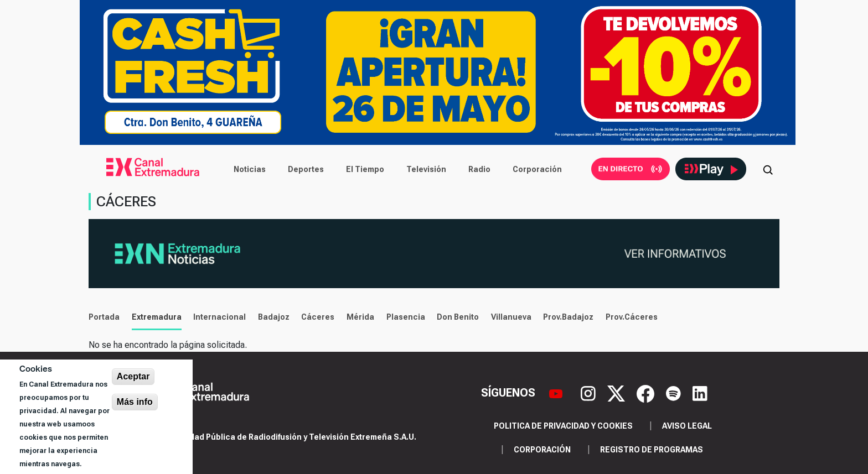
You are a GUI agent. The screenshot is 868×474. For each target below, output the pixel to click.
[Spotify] (675, 393)
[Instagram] (590, 393)
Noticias (250, 169)
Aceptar (133, 376)
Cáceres (318, 317)
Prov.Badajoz (568, 317)
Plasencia (406, 317)
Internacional (219, 317)
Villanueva (511, 317)
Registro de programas (652, 450)
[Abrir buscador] (768, 169)
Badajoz (274, 317)
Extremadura (157, 317)
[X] (618, 393)
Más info (135, 402)
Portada (104, 317)
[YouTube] (557, 393)
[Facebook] (647, 393)
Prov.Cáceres (632, 317)
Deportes (306, 169)
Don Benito (458, 317)
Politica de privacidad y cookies (563, 426)
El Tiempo (365, 169)
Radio (479, 169)
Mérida (360, 317)
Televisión (426, 169)
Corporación (537, 169)
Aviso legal (687, 426)
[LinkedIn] (700, 393)
